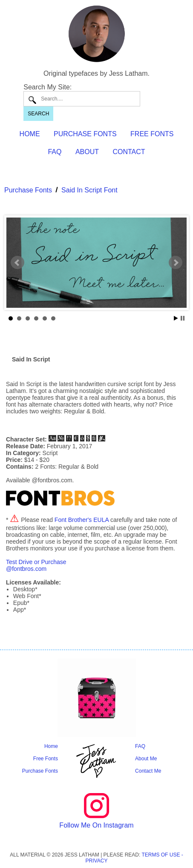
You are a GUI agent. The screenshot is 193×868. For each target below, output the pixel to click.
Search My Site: (48, 87)
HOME (30, 134)
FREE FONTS (152, 134)
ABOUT (87, 152)
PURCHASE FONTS (85, 134)
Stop (183, 318)
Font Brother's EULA (82, 520)
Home (51, 746)
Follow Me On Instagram (96, 825)
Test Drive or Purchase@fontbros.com (36, 565)
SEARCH (38, 114)
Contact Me (148, 771)
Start (176, 318)
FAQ (55, 152)
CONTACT (129, 152)
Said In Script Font (89, 190)
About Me (146, 759)
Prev (17, 263)
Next (176, 263)
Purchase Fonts (28, 190)
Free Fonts (46, 759)
